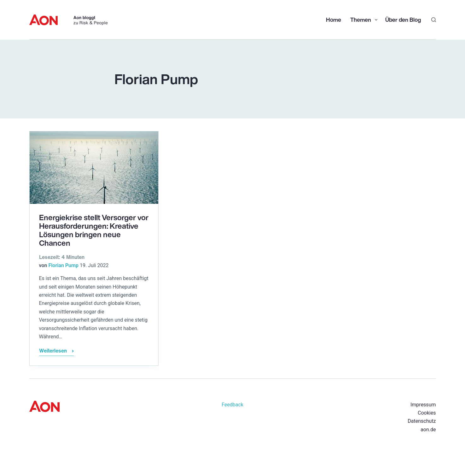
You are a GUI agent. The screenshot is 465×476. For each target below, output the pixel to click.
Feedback (233, 405)
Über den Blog (403, 20)
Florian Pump (63, 265)
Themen (364, 20)
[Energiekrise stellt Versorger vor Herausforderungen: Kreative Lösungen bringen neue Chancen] (94, 168)
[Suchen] (434, 20)
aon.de (428, 430)
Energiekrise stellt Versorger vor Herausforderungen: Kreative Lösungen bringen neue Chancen (94, 230)
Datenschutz (422, 421)
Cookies (427, 413)
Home (334, 20)
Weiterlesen (56, 351)
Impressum (423, 405)
